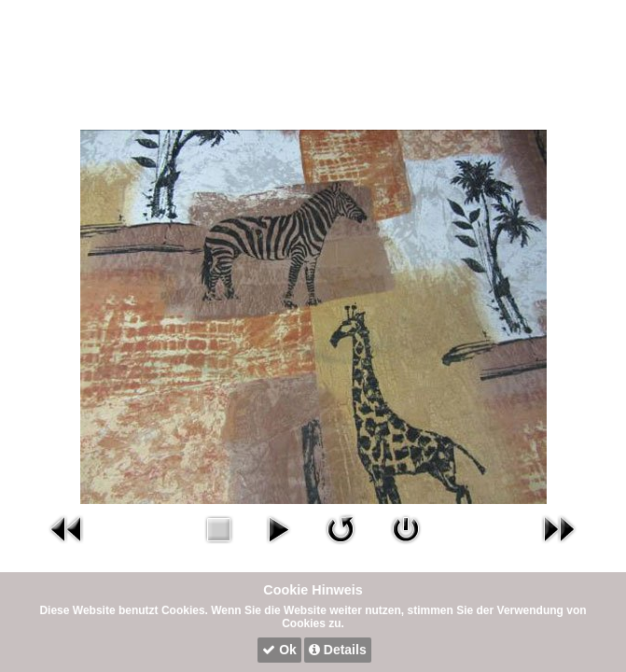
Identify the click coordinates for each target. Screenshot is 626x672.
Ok (279, 650)
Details (338, 650)
